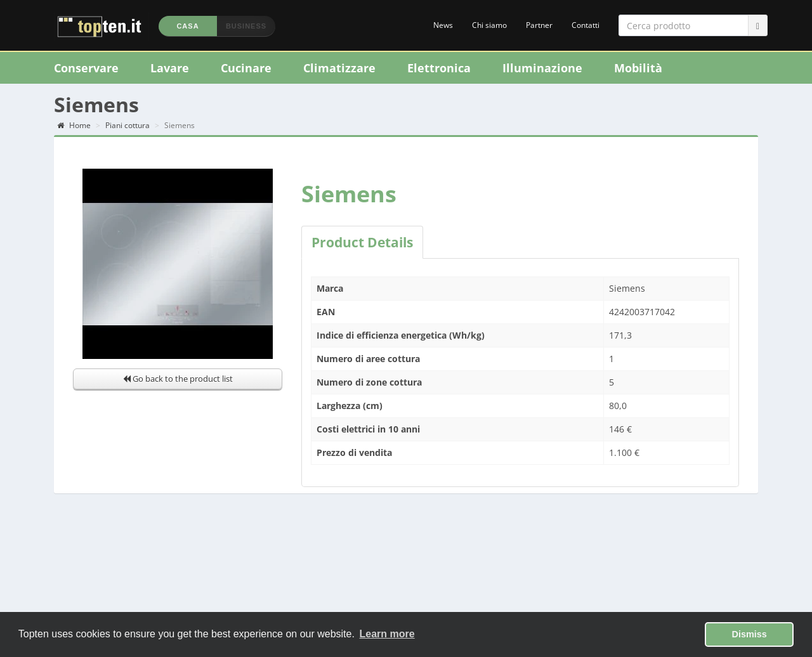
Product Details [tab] (362, 242)
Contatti (586, 25)
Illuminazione (542, 68)
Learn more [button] (387, 634)
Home (74, 125)
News (443, 25)
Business (246, 26)
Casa (187, 26)
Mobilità (638, 68)
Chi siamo (489, 25)
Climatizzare (339, 68)
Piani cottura (128, 125)
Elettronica (439, 68)
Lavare (170, 68)
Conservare (86, 68)
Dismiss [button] (750, 634)
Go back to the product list (178, 379)
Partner (539, 25)
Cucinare (246, 68)
